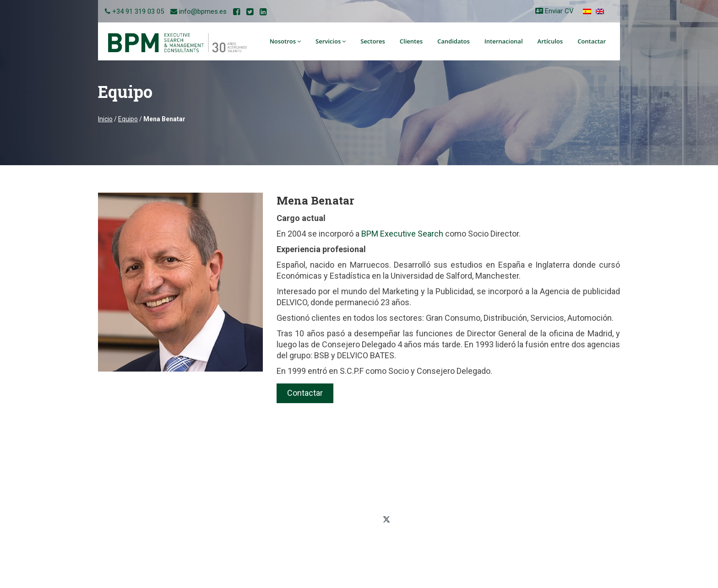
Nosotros (285, 41)
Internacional (504, 41)
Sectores (373, 41)
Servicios (331, 41)
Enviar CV (555, 11)
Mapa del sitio (516, 499)
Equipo (128, 119)
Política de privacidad (527, 472)
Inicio (105, 119)
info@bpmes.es (203, 11)
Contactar (592, 41)
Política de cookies (523, 486)
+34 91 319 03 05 (138, 11)
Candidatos (454, 41)
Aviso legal (512, 512)
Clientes (411, 41)
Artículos (550, 41)
